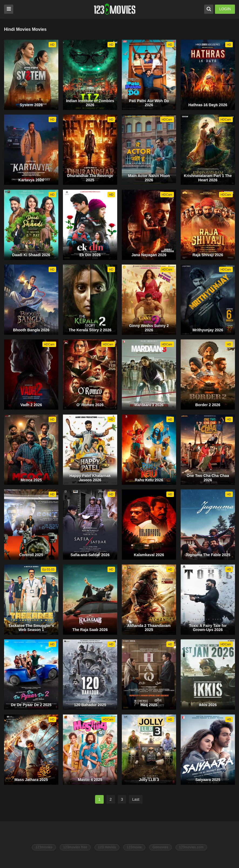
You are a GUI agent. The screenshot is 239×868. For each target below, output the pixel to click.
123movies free (75, 847)
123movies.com (191, 847)
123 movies (107, 847)
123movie (134, 847)
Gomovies (160, 847)
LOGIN (225, 9)
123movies (44, 847)
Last (136, 799)
